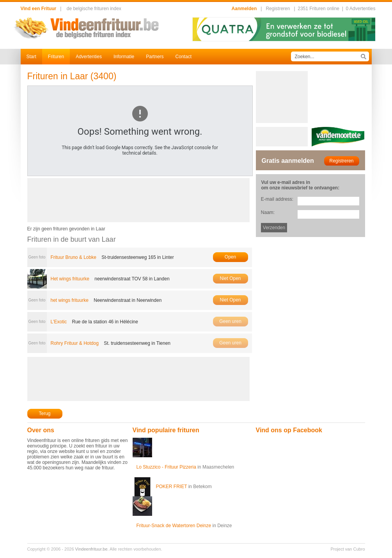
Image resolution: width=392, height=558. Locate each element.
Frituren (56, 57)
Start (31, 57)
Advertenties (89, 57)
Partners (155, 57)
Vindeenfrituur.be (91, 549)
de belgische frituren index (94, 9)
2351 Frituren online (318, 9)
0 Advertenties (360, 9)
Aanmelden (244, 9)
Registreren (278, 9)
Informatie (124, 57)
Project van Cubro (348, 549)
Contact (184, 57)
